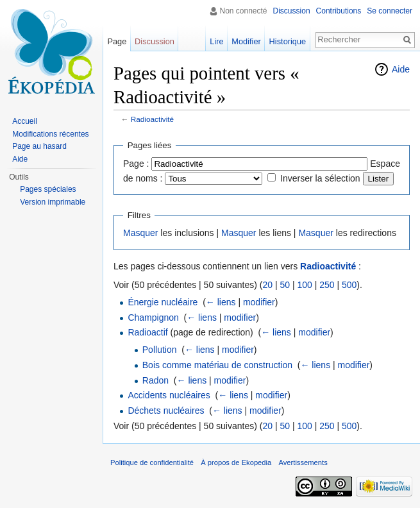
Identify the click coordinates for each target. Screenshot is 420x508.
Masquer (140, 233)
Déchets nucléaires (166, 411)
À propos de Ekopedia (236, 462)
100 (304, 285)
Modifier (246, 41)
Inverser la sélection (320, 178)
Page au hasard (39, 146)
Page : (136, 164)
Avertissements (303, 462)
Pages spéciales (48, 189)
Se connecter (390, 11)
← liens (221, 302)
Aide (401, 69)
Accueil (25, 121)
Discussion (292, 11)
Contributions (339, 11)
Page (117, 41)
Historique (288, 41)
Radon (155, 380)
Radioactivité (152, 119)
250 (327, 285)
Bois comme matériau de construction (217, 365)
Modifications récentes (50, 134)
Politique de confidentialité (152, 462)
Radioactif (147, 332)
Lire (216, 41)
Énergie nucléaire (163, 302)
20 (267, 285)
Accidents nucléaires (169, 395)
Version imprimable (53, 202)
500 (349, 285)
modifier (259, 302)
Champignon (153, 317)
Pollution (160, 350)
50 (285, 285)
